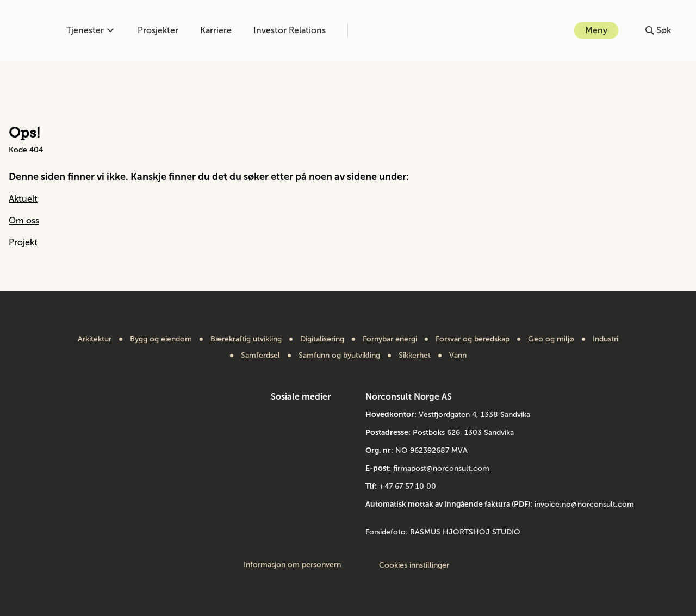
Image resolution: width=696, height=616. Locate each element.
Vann (458, 356)
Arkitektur (95, 339)
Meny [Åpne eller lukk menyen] (596, 30)
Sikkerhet (415, 356)
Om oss (24, 220)
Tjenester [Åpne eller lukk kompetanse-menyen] (90, 30)
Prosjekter (158, 30)
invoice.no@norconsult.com (584, 504)
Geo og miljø (551, 339)
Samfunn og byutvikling (339, 356)
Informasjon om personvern (292, 565)
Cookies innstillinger (414, 565)
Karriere (216, 30)
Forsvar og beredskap (473, 339)
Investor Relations (290, 30)
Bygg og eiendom (161, 339)
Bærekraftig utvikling (246, 339)
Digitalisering (322, 339)
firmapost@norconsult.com (441, 468)
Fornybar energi (390, 339)
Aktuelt (23, 199)
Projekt (23, 242)
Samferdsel (260, 356)
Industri (605, 339)
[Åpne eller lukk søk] (658, 30)
